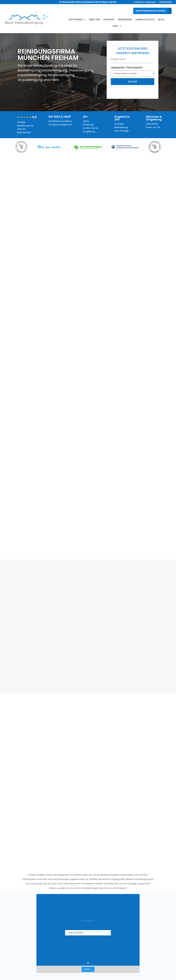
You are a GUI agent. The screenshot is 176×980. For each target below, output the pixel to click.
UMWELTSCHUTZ (145, 20)
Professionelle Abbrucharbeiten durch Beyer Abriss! (88, 2)
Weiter (133, 82)
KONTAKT (109, 20)
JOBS (115, 26)
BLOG (161, 20)
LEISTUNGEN (76, 20)
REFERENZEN (125, 20)
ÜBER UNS (94, 20)
